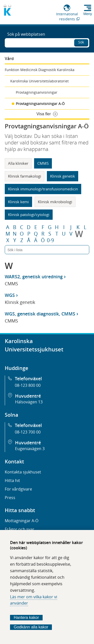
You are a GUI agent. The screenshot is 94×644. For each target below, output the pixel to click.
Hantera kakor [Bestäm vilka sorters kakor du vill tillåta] (26, 618)
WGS (10, 295)
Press (10, 498)
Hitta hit (12, 480)
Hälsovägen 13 (29, 402)
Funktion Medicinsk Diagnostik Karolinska (40, 70)
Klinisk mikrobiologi (55, 202)
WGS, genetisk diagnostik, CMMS (40, 314)
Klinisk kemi (18, 202)
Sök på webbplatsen (26, 34)
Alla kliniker (18, 163)
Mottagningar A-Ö (22, 521)
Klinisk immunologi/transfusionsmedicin (43, 189)
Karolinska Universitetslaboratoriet (39, 81)
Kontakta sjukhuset (23, 472)
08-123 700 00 (28, 432)
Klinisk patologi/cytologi (29, 214)
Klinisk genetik (63, 176)
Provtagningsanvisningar (37, 92)
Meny (88, 14)
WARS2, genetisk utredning (34, 277)
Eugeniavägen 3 (30, 449)
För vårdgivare (18, 489)
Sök (81, 42)
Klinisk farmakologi (25, 176)
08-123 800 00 (28, 385)
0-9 (50, 240)
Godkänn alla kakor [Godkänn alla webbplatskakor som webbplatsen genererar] (31, 627)
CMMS (43, 163)
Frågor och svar (20, 529)
